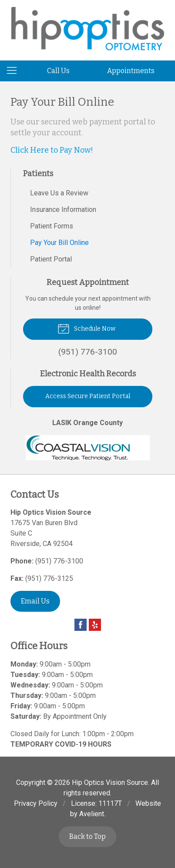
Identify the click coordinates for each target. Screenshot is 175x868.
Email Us (35, 601)
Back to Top (87, 836)
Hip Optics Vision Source (110, 783)
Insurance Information (63, 209)
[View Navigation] (15, 71)
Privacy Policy (36, 803)
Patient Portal (51, 259)
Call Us (58, 71)
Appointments (131, 71)
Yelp (95, 625)
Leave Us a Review (59, 193)
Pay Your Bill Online (59, 243)
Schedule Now (86, 328)
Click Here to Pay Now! (52, 150)
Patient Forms (52, 226)
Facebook (81, 625)
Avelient (92, 814)
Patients (38, 174)
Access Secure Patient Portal (88, 396)
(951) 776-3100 (59, 561)
